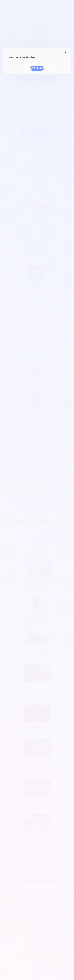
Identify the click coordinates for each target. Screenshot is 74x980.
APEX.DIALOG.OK (37, 68)
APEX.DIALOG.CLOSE (65, 52)
